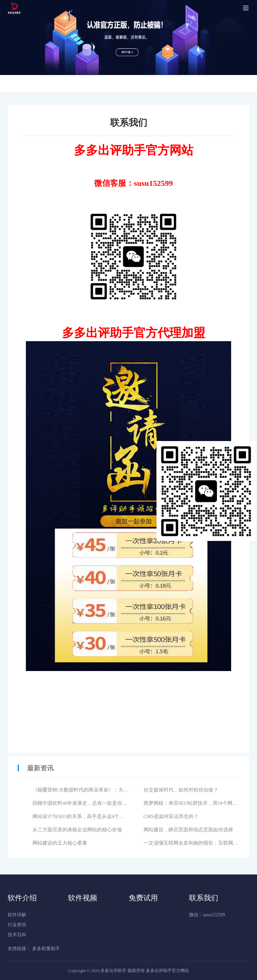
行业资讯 (17, 925)
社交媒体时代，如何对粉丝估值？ (181, 790)
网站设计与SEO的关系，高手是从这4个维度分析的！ (91, 816)
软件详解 (17, 915)
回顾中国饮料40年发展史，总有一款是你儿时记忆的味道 (95, 803)
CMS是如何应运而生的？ (171, 816)
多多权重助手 (46, 949)
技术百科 (17, 935)
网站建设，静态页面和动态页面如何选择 (188, 830)
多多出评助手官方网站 (167, 971)
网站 (181, 150)
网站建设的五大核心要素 (60, 843)
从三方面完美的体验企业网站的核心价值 (77, 830)
